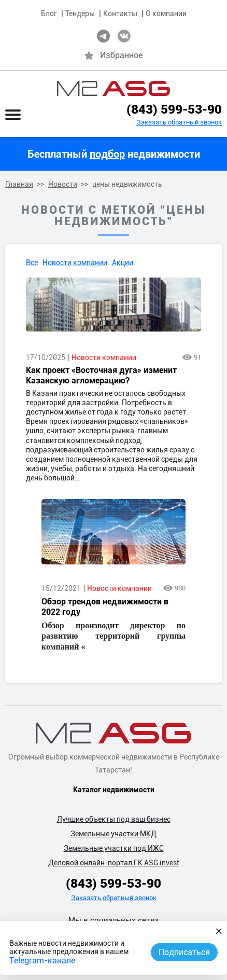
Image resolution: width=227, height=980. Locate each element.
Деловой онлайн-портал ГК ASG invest (114, 863)
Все (32, 263)
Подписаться (184, 952)
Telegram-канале (42, 961)
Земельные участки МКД (113, 834)
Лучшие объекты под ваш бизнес (114, 819)
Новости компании (75, 263)
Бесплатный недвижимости (114, 154)
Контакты (120, 13)
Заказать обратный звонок (179, 122)
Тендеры (80, 13)
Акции (123, 263)
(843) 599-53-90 (174, 109)
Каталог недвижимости (114, 790)
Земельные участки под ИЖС (114, 848)
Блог (49, 13)
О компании (166, 13)
